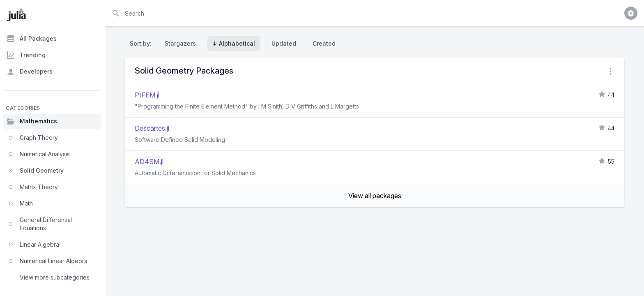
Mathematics (32, 121)
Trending (26, 55)
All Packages (32, 39)
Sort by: (142, 43)
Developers (30, 72)
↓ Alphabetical (234, 43)
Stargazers (180, 43)
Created (324, 43)
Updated (284, 43)
